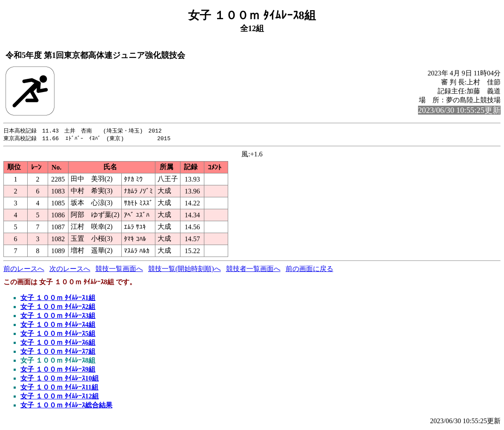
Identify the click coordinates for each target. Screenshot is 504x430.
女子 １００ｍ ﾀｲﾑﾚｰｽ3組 (58, 316)
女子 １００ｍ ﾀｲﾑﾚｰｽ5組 (58, 334)
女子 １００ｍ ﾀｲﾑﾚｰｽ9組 (58, 370)
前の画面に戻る (309, 270)
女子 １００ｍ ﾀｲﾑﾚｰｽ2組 (58, 307)
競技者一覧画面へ (253, 270)
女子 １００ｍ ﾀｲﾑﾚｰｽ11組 (59, 388)
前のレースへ (24, 270)
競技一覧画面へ (119, 270)
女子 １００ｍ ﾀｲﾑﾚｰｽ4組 (58, 325)
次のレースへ (70, 270)
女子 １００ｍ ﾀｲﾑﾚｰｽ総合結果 (66, 406)
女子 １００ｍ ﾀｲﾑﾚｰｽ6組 (58, 343)
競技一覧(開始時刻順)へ (185, 270)
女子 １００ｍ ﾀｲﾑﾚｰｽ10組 (60, 379)
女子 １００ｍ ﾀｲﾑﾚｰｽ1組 (58, 299)
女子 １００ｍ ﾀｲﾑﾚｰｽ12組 (60, 397)
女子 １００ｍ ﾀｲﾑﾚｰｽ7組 (58, 352)
